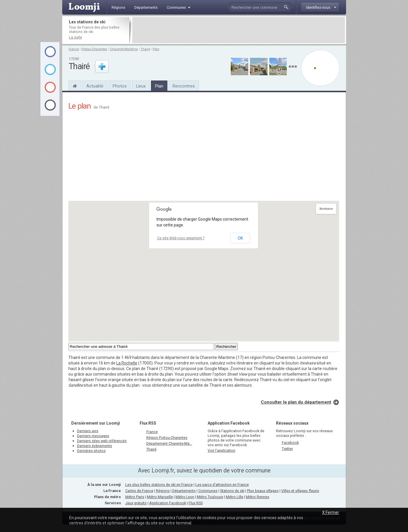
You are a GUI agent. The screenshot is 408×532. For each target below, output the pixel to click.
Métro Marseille (160, 497)
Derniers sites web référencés (102, 441)
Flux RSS (148, 423)
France (74, 49)
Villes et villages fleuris (300, 491)
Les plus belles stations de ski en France (159, 485)
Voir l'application (222, 450)
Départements (184, 491)
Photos (120, 86)
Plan (156, 49)
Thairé (145, 49)
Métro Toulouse (210, 497)
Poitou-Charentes (94, 49)
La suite (75, 37)
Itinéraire (326, 209)
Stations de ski (232, 491)
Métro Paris (135, 497)
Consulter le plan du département (296, 402)
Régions (163, 491)
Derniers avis (88, 431)
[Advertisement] (239, 30)
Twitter (287, 449)
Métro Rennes (258, 497)
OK (240, 238)
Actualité (95, 86)
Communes (208, 491)
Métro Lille (235, 497)
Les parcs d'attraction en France (222, 485)
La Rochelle (127, 363)
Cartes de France (139, 491)
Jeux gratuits (136, 503)
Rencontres (184, 86)
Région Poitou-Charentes (167, 438)
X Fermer (331, 512)
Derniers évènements (95, 446)
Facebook (290, 443)
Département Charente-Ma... (169, 443)
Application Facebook (168, 503)
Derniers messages (93, 436)
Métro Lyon (185, 497)
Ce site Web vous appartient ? (181, 238)
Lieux (141, 86)
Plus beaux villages (263, 491)
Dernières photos (91, 451)
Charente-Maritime (124, 49)
